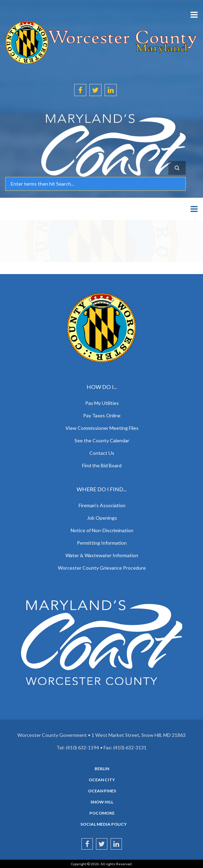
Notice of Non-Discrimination (102, 530)
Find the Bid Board (102, 465)
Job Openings (102, 518)
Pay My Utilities (102, 403)
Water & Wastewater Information (102, 555)
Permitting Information (102, 543)
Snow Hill (102, 802)
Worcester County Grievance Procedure (102, 568)
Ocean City (102, 780)
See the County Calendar (102, 440)
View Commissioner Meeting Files (102, 428)
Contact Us (102, 453)
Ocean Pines (102, 791)
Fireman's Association (102, 505)
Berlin (102, 769)
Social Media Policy (104, 824)
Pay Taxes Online (102, 415)
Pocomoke (102, 813)
